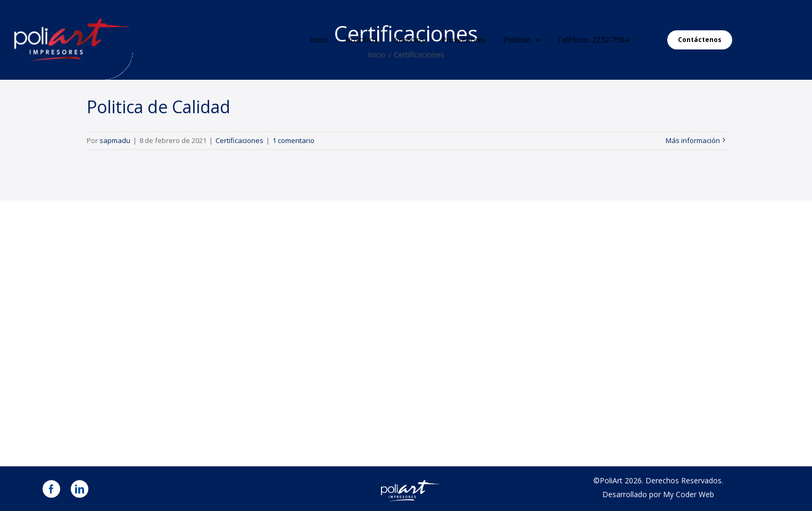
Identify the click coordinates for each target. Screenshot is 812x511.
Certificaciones (239, 140)
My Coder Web (689, 494)
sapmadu (115, 140)
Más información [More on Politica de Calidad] (693, 140)
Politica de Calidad (159, 107)
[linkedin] (80, 489)
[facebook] (51, 489)
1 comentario (293, 140)
